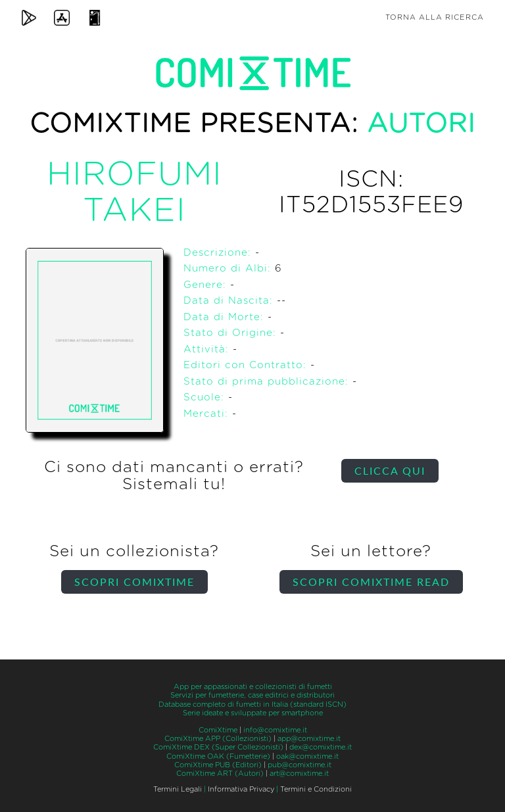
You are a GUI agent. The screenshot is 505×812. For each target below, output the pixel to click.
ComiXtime (218, 730)
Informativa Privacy (241, 789)
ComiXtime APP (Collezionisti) (218, 739)
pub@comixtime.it (300, 765)
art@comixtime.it (299, 774)
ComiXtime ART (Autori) (220, 774)
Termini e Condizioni (316, 789)
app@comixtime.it (309, 739)
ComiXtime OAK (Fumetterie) (218, 756)
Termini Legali (178, 789)
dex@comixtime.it (321, 747)
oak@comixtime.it (307, 756)
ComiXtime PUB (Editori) (218, 765)
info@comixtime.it (275, 730)
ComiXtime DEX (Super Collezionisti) (218, 747)
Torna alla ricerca (435, 17)
